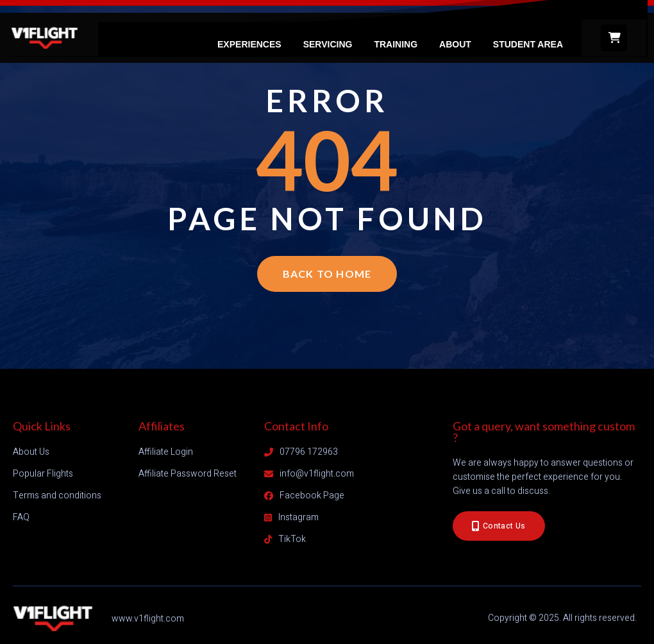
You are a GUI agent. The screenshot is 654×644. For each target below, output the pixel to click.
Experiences (249, 44)
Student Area (528, 44)
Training (396, 44)
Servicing (328, 44)
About (455, 44)
